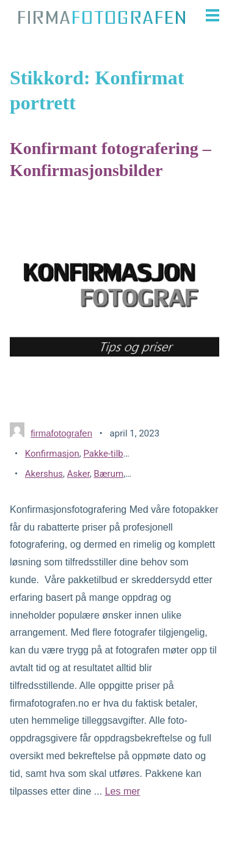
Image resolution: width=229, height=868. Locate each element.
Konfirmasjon (52, 454)
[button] (209, 15)
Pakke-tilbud (108, 454)
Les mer (123, 791)
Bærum (109, 474)
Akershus (44, 474)
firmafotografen (61, 433)
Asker (78, 474)
